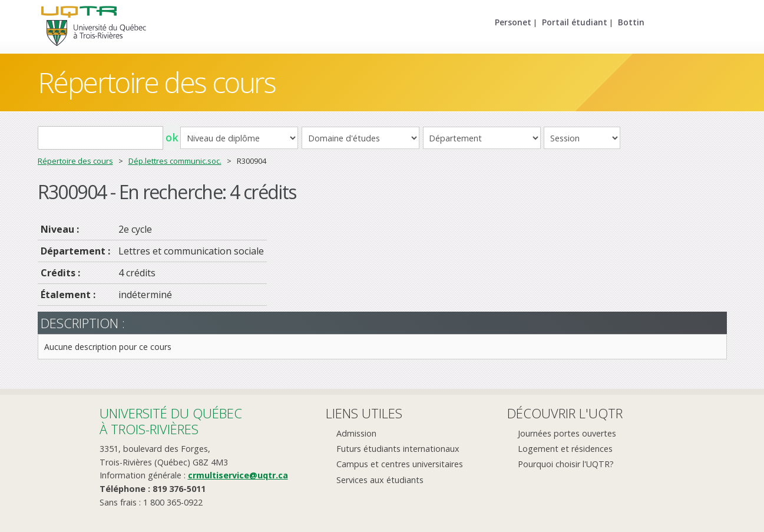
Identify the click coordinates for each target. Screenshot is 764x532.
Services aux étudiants (380, 480)
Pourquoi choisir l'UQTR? (566, 464)
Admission (356, 433)
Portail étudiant (575, 22)
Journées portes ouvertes (567, 433)
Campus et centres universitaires (400, 464)
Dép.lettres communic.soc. (175, 161)
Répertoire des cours (157, 82)
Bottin (631, 22)
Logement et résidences (565, 449)
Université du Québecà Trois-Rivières (171, 421)
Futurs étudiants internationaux (398, 449)
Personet (513, 22)
